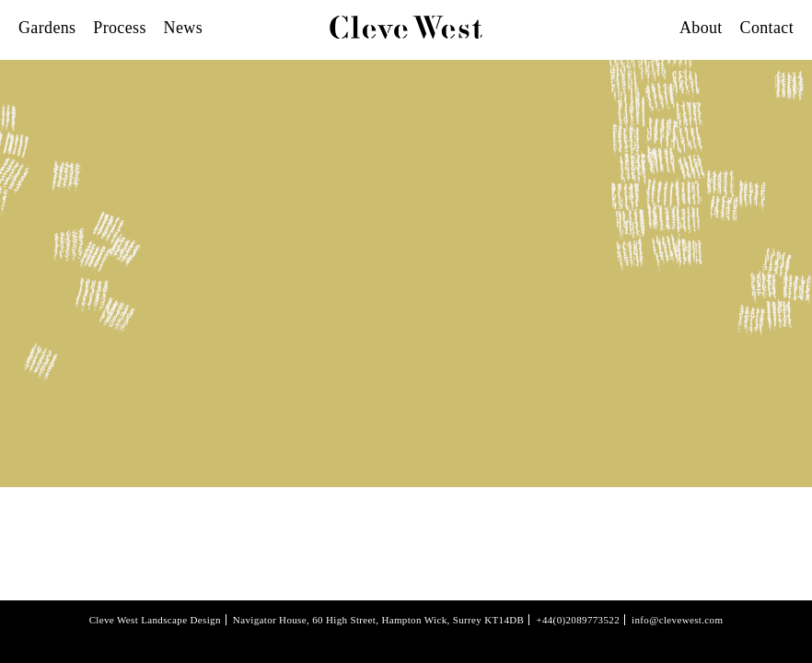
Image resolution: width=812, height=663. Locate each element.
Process (119, 28)
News (183, 28)
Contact (767, 28)
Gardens (47, 28)
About (701, 28)
